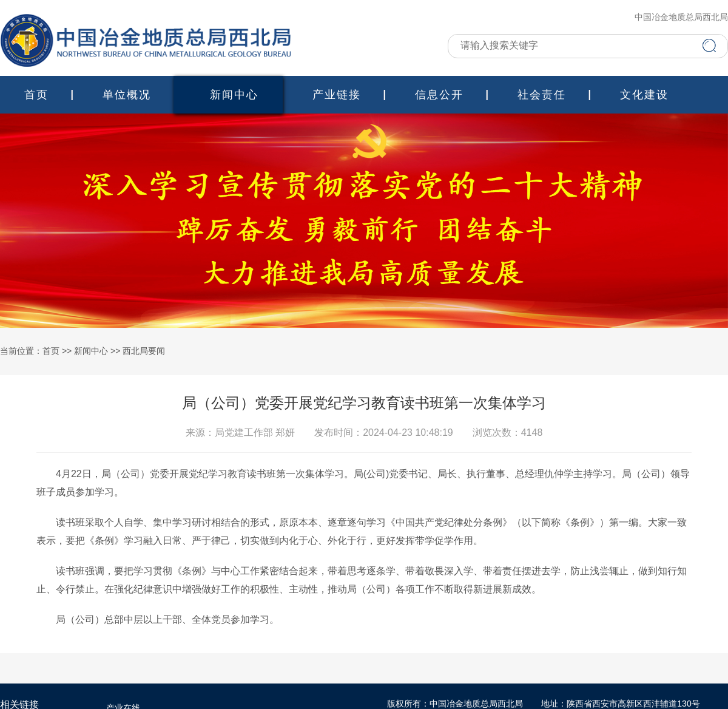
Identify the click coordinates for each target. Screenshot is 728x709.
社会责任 (542, 95)
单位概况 (127, 95)
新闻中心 (234, 95)
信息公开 (439, 95)
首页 (36, 95)
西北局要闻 (144, 351)
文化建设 (644, 95)
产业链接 (337, 95)
